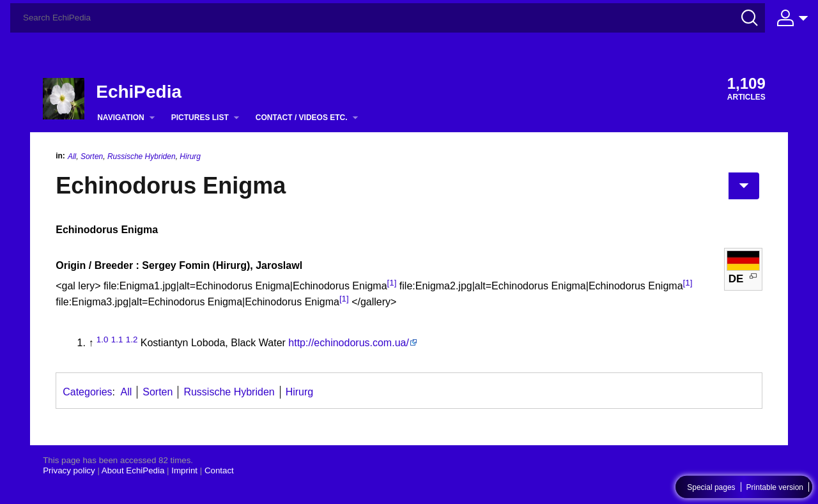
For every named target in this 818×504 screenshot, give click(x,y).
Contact (219, 470)
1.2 (132, 340)
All (72, 157)
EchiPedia (139, 92)
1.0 (103, 340)
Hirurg (190, 157)
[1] (392, 283)
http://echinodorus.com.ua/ (349, 343)
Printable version (775, 487)
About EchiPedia (133, 470)
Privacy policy (69, 470)
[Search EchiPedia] (388, 18)
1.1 (117, 340)
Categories (87, 392)
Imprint (184, 470)
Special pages (711, 487)
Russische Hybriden (142, 157)
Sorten (92, 157)
